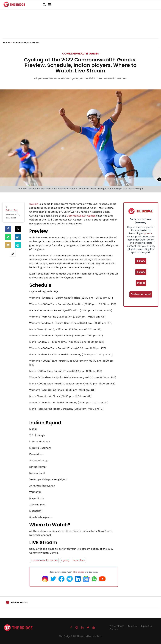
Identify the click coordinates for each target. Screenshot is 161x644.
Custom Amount (141, 294)
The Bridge (79, 572)
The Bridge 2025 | (69, 636)
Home (7, 42)
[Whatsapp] (8, 237)
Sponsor (148, 233)
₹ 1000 (141, 283)
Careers (114, 629)
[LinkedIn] (18, 237)
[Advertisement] (80, 28)
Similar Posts (19, 602)
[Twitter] (18, 229)
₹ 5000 (141, 261)
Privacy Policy (117, 626)
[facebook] (8, 229)
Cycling (34, 204)
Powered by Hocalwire (90, 636)
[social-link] (13, 253)
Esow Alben (79, 560)
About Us (133, 626)
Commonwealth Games (80, 53)
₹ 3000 (141, 272)
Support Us (146, 626)
